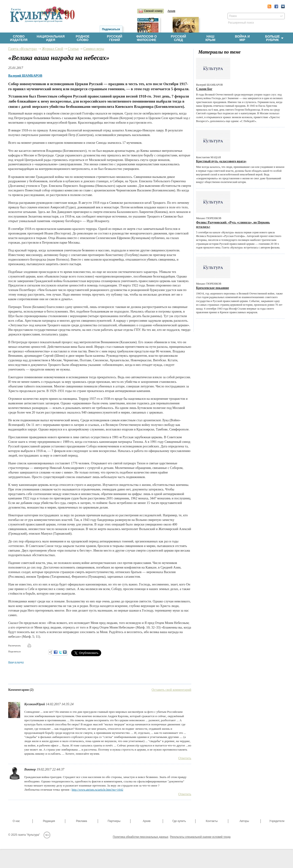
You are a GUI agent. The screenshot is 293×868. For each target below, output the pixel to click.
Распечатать (15, 645)
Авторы (244, 821)
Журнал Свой (53, 49)
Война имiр (242, 38)
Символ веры (94, 49)
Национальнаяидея (51, 38)
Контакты (212, 821)
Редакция (49, 821)
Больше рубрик (274, 38)
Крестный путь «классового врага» (221, 161)
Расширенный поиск (241, 23)
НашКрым (210, 38)
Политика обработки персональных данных (141, 837)
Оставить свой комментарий (171, 690)
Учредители (277, 821)
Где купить (179, 821)
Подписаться (111, 29)
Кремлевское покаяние (212, 288)
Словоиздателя (19, 38)
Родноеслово (83, 38)
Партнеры (114, 821)
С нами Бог (204, 89)
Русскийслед (178, 38)
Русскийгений (115, 38)
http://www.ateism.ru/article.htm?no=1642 (97, 790)
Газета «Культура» (23, 49)
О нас (16, 821)
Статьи (73, 49)
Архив (171, 11)
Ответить (185, 758)
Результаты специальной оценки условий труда (200, 837)
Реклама (81, 821)
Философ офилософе (146, 38)
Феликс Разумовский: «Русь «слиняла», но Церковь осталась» (233, 225)
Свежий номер (153, 11)
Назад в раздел (16, 662)
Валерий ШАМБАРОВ (25, 76)
